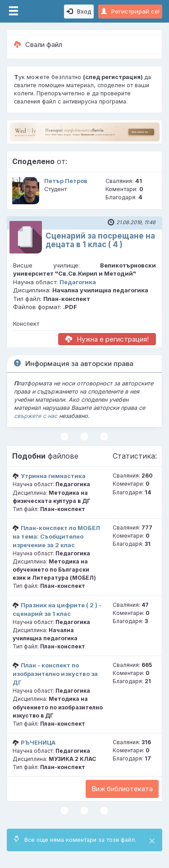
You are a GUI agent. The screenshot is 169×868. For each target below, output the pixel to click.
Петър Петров (66, 181)
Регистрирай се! (130, 11)
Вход (79, 11)
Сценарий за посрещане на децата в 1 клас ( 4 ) (100, 240)
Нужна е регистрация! (107, 339)
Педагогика (78, 282)
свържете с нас (36, 416)
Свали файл (38, 45)
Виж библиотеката (122, 789)
